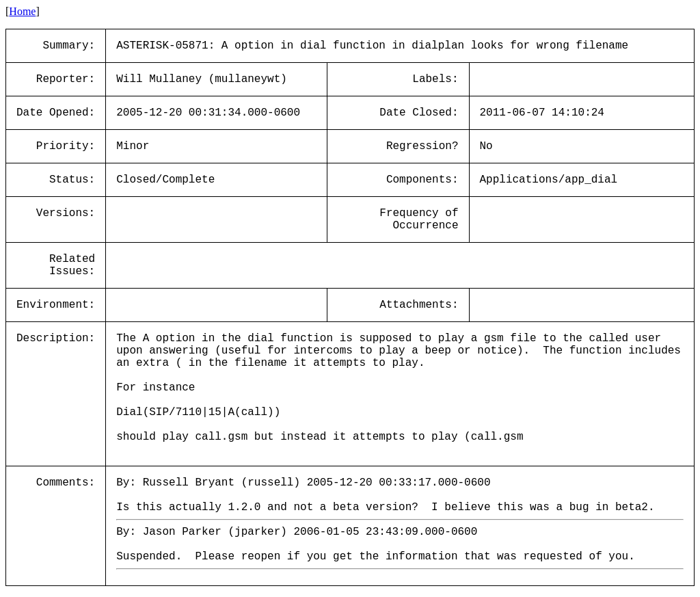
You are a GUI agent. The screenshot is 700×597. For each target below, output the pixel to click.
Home (22, 11)
